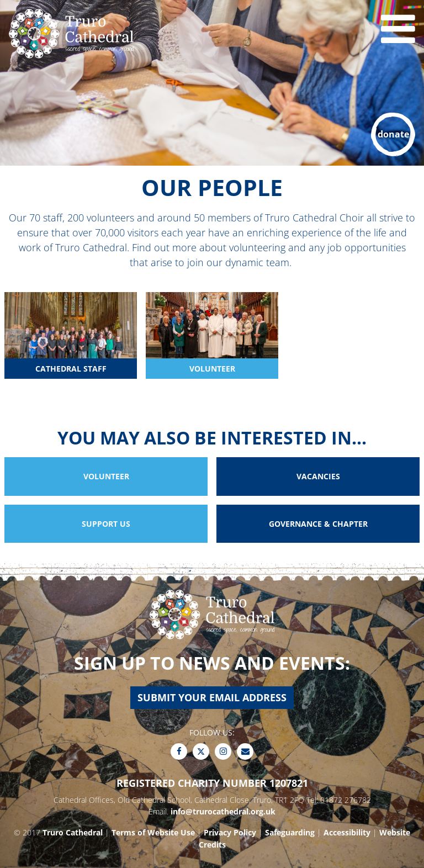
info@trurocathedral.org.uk (223, 811)
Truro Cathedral (73, 832)
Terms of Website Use (153, 832)
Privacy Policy (230, 832)
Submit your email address (212, 697)
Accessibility (347, 832)
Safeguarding (290, 832)
